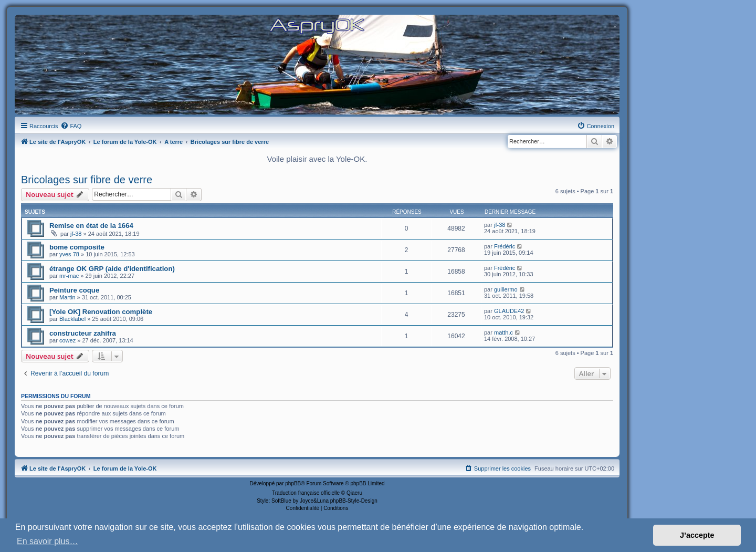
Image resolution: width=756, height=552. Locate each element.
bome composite (77, 247)
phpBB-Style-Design (354, 501)
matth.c (503, 332)
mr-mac (69, 276)
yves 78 (69, 254)
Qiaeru (354, 493)
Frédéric (505, 246)
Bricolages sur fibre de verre (87, 180)
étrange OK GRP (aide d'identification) (112, 269)
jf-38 (76, 234)
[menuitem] (71, 126)
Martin (67, 297)
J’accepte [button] (697, 535)
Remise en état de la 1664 (91, 226)
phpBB (293, 483)
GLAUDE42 (509, 311)
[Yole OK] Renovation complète (101, 312)
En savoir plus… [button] (48, 541)
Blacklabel (72, 319)
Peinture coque (74, 290)
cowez (67, 340)
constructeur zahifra (83, 333)
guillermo (506, 289)
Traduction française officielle (306, 493)
